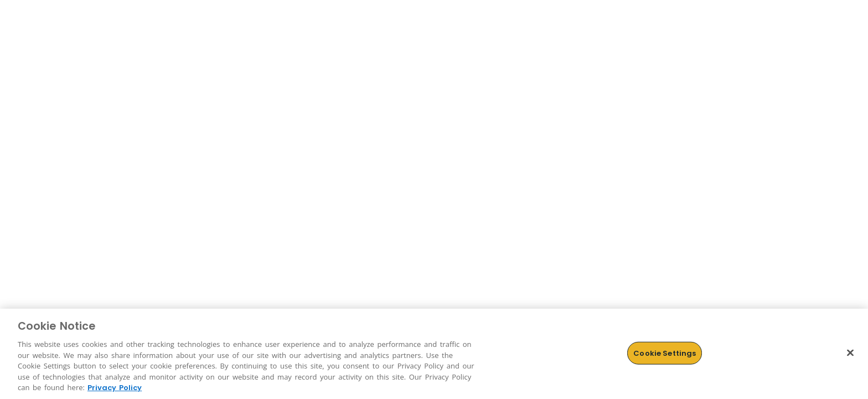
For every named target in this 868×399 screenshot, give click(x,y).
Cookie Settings (665, 353)
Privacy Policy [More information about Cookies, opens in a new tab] (115, 388)
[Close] (850, 352)
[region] (434, 354)
